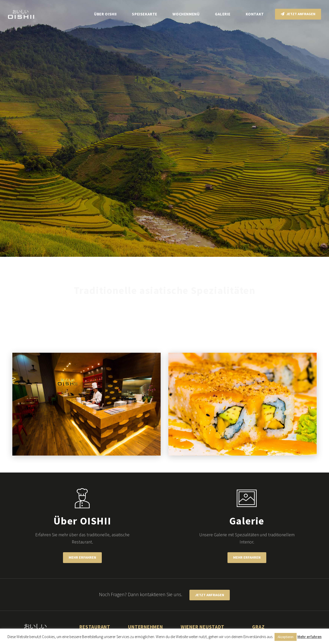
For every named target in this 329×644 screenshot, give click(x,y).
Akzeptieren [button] (286, 637)
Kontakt (255, 14)
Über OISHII (105, 14)
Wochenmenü (186, 14)
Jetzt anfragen (298, 14)
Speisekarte (145, 14)
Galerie (223, 14)
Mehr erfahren (82, 557)
